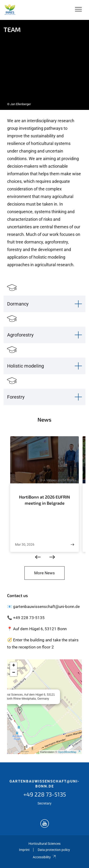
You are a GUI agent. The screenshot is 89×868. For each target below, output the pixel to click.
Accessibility (44, 857)
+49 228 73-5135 (45, 794)
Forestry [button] (16, 397)
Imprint (24, 850)
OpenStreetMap (69, 752)
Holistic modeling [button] (26, 366)
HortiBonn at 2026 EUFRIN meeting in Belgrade (44, 500)
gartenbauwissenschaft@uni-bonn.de (44, 784)
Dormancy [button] (18, 304)
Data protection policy (54, 850)
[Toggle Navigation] (78, 10)
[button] (20, 711)
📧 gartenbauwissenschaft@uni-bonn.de (43, 607)
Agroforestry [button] (20, 335)
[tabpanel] (44, 65)
